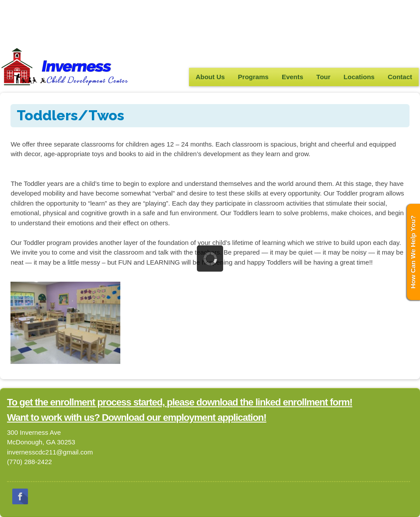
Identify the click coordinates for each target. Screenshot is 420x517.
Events (292, 77)
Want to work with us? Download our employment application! (137, 417)
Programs (253, 77)
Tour (323, 77)
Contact (400, 77)
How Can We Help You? (413, 252)
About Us (210, 77)
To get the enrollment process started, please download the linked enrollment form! (180, 402)
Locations (359, 77)
